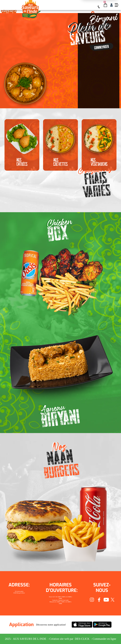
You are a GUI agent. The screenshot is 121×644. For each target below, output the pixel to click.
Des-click (82, 639)
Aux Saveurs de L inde (30, 639)
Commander (102, 47)
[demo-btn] (117, 5)
